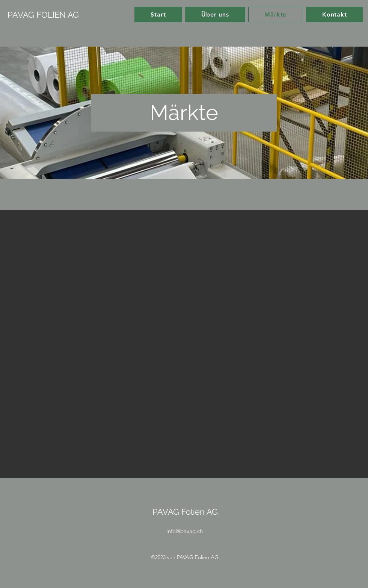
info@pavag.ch (185, 531)
